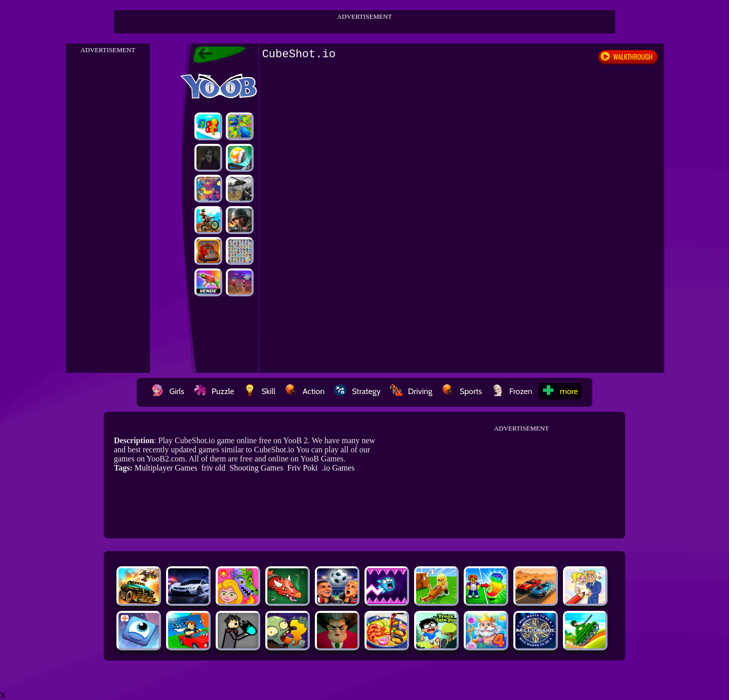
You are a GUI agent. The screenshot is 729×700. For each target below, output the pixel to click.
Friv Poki (303, 468)
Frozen (512, 391)
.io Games (338, 468)
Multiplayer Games (166, 468)
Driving (411, 391)
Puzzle (214, 391)
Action (305, 391)
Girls (168, 391)
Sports (462, 391)
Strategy (357, 391)
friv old (214, 468)
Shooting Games (256, 468)
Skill (259, 391)
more (560, 391)
